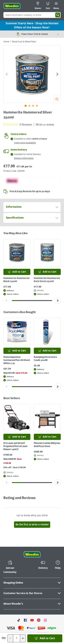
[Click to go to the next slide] (57, 74)
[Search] (58, 15)
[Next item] (58, 34)
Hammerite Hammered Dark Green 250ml (47, 280)
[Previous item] (6, 34)
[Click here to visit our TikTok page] (19, 620)
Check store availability (25, 143)
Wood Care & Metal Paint (24, 42)
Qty (4, 638)
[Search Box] (32, 15)
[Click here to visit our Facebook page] (25, 620)
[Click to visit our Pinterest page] (39, 620)
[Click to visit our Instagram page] (45, 620)
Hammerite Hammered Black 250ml (16, 280)
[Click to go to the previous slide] (7, 74)
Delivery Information (24, 158)
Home (6, 42)
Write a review (45, 125)
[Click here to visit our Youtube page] (32, 620)
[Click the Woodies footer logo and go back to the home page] (32, 554)
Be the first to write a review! (32, 525)
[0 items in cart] (48, 6)
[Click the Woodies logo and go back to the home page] (12, 6)
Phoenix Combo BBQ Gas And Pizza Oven (47, 445)
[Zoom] (57, 99)
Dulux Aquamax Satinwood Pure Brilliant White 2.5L (17, 360)
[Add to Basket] (45, 638)
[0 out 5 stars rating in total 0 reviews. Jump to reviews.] (18, 124)
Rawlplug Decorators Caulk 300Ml (45, 359)
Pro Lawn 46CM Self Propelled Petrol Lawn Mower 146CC (15, 446)
